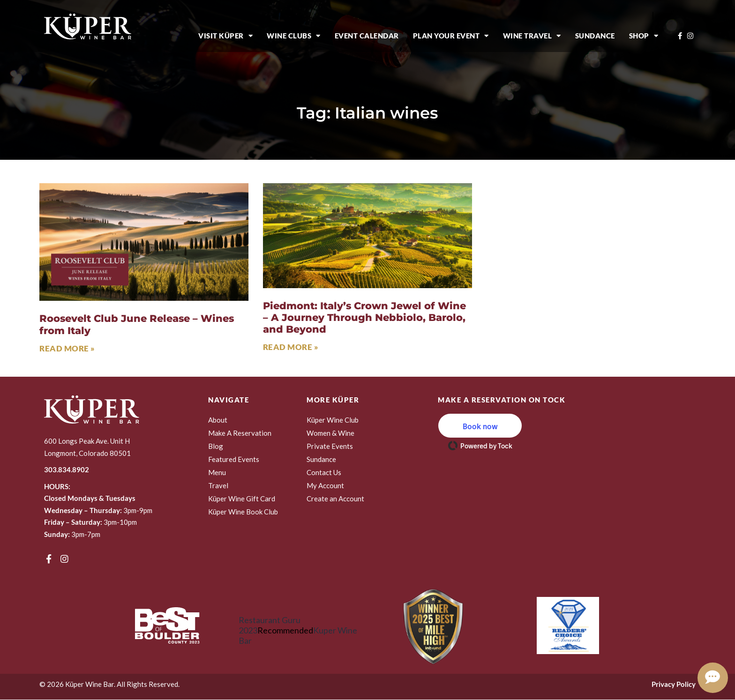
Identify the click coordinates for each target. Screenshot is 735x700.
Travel (218, 485)
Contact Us (324, 472)
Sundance (595, 36)
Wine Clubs (294, 36)
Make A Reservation (240, 433)
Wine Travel (532, 36)
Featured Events (234, 459)
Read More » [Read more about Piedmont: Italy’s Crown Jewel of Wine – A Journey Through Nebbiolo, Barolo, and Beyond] (291, 347)
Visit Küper (225, 36)
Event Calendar (367, 36)
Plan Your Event (451, 36)
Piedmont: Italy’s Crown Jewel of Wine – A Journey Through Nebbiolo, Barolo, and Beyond (364, 317)
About (218, 420)
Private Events (330, 446)
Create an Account (335, 499)
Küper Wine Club (333, 420)
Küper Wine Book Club (243, 512)
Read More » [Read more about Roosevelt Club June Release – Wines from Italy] (67, 348)
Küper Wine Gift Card (242, 499)
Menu (217, 472)
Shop (644, 36)
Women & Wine (330, 433)
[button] (480, 426)
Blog (216, 446)
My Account (325, 485)
